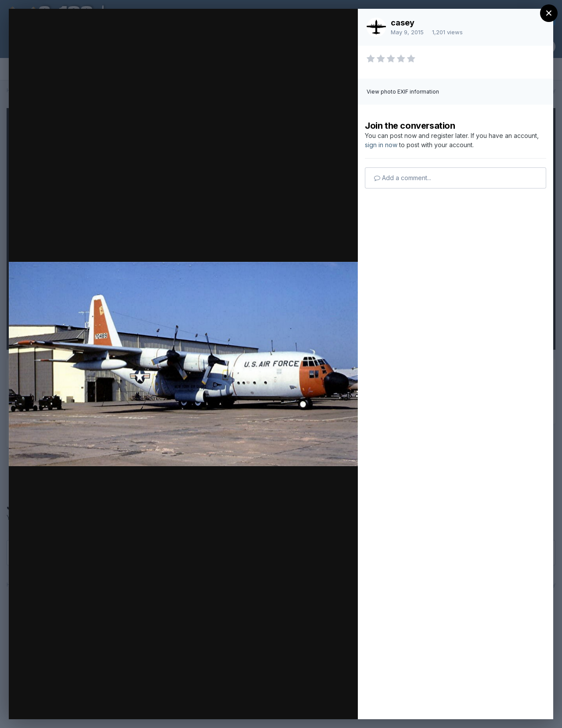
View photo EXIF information (403, 92)
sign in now (381, 145)
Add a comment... (403, 178)
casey (403, 23)
